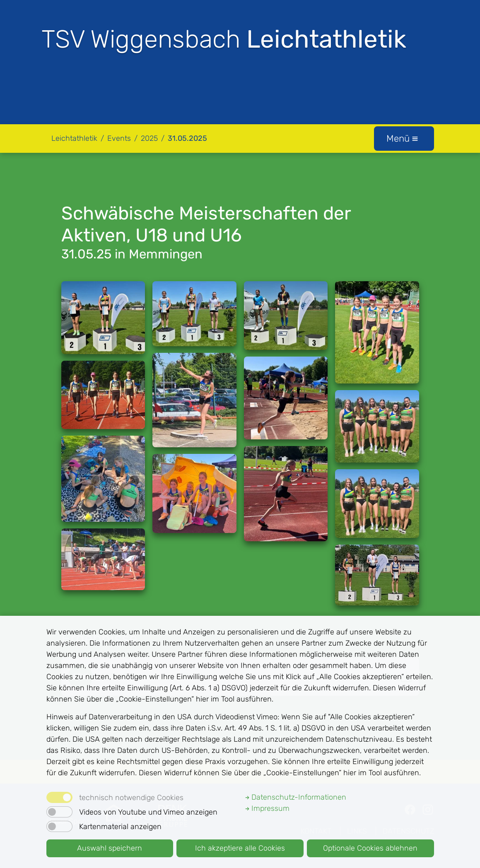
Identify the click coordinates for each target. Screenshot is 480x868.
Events (119, 138)
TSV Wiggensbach (224, 39)
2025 (149, 138)
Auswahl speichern (110, 848)
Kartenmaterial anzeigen (120, 827)
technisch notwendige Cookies (131, 798)
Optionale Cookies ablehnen (370, 848)
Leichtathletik (74, 138)
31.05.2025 (187, 138)
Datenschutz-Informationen (296, 797)
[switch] (59, 812)
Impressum (267, 808)
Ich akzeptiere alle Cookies (240, 848)
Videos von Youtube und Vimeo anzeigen (148, 812)
